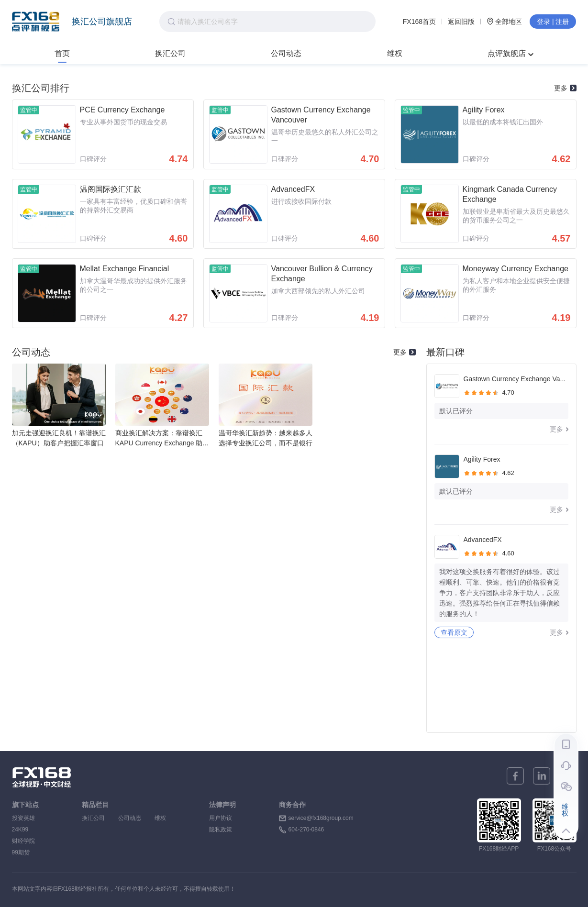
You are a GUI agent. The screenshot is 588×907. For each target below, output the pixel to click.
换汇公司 (170, 53)
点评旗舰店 (510, 53)
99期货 (21, 852)
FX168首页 (419, 22)
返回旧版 (461, 22)
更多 (565, 88)
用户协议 (221, 818)
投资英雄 (23, 818)
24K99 (20, 830)
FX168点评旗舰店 (36, 22)
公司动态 (286, 53)
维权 (395, 53)
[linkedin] (542, 776)
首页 (62, 53)
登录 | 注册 (553, 22)
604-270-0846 (306, 830)
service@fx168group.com (321, 818)
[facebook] (515, 776)
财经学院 (23, 841)
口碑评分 (93, 159)
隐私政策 (221, 830)
